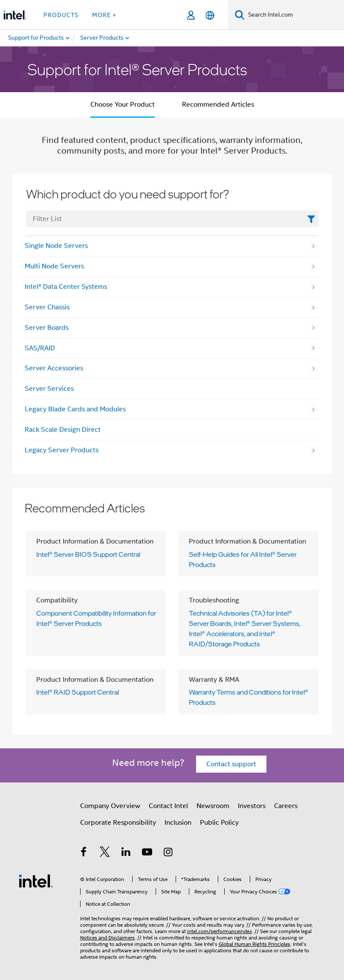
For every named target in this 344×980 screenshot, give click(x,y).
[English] (210, 15)
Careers (286, 806)
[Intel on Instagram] (168, 853)
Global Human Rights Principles (254, 944)
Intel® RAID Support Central (78, 692)
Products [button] (61, 15)
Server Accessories (54, 368)
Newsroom (213, 806)
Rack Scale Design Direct (63, 430)
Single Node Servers (56, 246)
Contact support (231, 764)
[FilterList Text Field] (172, 219)
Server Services (49, 389)
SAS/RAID (40, 348)
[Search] (240, 15)
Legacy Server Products (62, 450)
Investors (252, 806)
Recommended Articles (218, 105)
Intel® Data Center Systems (66, 287)
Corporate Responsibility (118, 823)
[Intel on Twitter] (105, 853)
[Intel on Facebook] (84, 853)
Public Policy (219, 823)
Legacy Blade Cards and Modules (75, 409)
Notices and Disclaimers (107, 938)
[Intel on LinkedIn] (126, 853)
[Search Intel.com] (294, 15)
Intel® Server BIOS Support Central (88, 554)
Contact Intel (168, 806)
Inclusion (178, 823)
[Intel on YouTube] (147, 853)
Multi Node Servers (54, 266)
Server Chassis (47, 307)
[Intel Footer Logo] (36, 881)
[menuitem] (122, 38)
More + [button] (104, 15)
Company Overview (110, 806)
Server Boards (47, 328)
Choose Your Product (123, 105)
